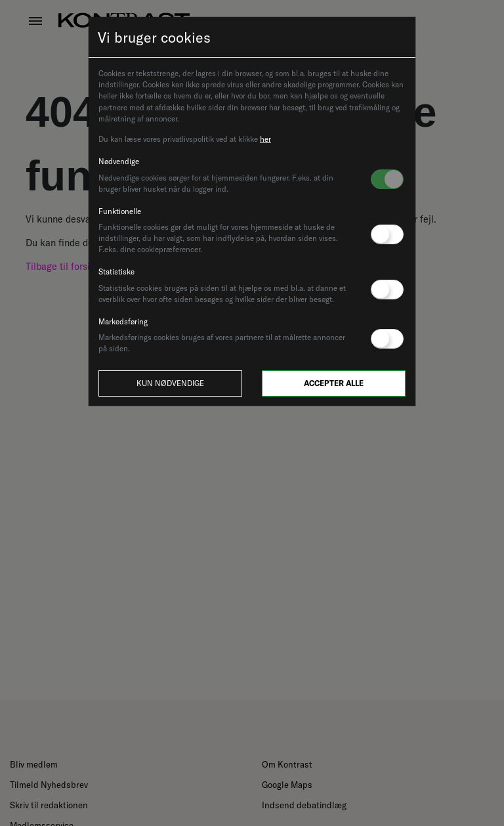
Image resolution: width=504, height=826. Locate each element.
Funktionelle (120, 211)
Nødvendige (119, 161)
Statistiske (116, 272)
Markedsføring (123, 321)
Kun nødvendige (170, 383)
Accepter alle (334, 383)
